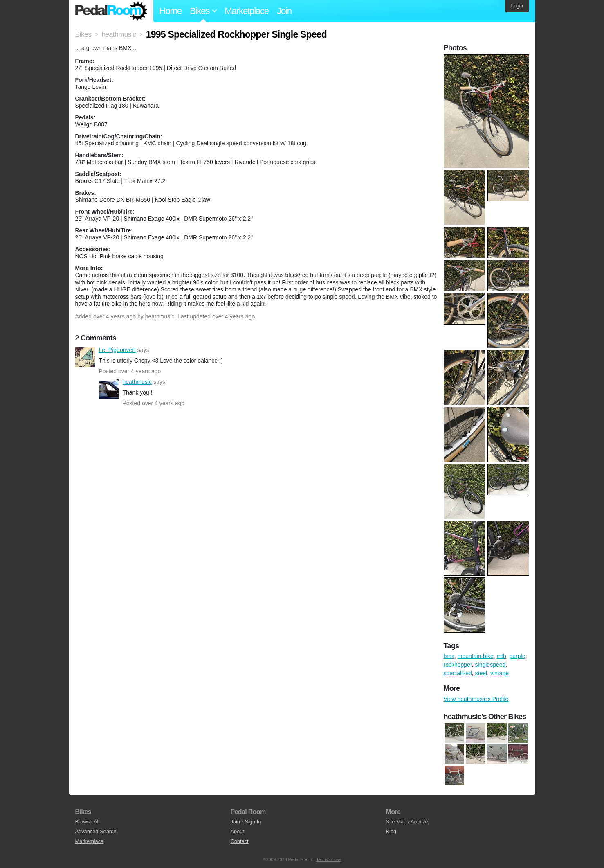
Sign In (253, 822)
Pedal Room (111, 11)
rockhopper (458, 665)
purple (518, 656)
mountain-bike (476, 656)
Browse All (88, 822)
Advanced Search (96, 831)
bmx (449, 656)
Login (517, 6)
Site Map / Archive (407, 822)
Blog (391, 831)
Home (171, 11)
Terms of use (329, 859)
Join (284, 11)
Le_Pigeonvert (85, 357)
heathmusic (160, 316)
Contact (240, 841)
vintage (500, 673)
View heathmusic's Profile (476, 699)
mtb (501, 656)
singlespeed (491, 665)
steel (481, 673)
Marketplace (247, 11)
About (237, 831)
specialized (458, 673)
